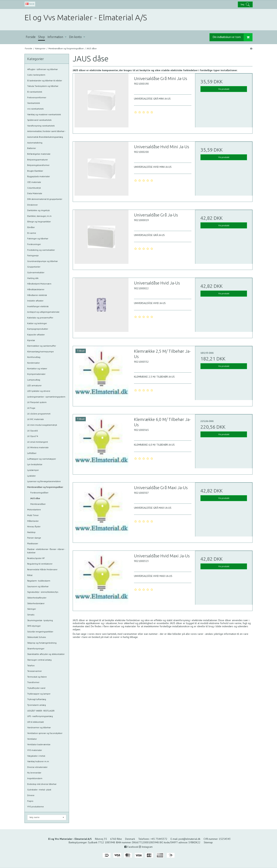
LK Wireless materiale (38, 447)
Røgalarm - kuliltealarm (39, 581)
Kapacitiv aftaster (36, 335)
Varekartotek (34, 103)
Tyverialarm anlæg (37, 705)
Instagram (146, 847)
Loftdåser (32, 453)
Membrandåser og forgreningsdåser (45, 487)
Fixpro (30, 801)
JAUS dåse (35, 498)
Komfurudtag (34, 357)
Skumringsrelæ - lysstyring (40, 620)
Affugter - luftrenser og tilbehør (43, 69)
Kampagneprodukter (38, 329)
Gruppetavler (34, 267)
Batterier (32, 148)
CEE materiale (34, 182)
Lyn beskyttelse (35, 464)
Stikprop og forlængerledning (42, 643)
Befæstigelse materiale (39, 154)
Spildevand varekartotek (39, 120)
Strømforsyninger (36, 649)
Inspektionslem (35, 778)
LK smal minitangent (38, 442)
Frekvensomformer (37, 97)
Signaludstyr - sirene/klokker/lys (43, 592)
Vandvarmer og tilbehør (39, 727)
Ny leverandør (34, 773)
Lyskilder (31, 476)
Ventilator (32, 739)
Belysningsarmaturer (38, 160)
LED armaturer (34, 385)
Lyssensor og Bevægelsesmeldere (44, 481)
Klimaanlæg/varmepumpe (40, 351)
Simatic (31, 615)
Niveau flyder (34, 526)
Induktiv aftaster (35, 301)
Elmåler (31, 227)
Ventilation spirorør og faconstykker (45, 733)
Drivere (31, 795)
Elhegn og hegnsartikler (39, 222)
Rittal (30, 575)
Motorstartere (34, 509)
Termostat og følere (37, 677)
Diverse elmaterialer (37, 767)
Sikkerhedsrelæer (36, 603)
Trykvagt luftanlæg (37, 699)
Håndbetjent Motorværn (39, 284)
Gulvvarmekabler (36, 272)
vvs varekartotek (35, 109)
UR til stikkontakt (36, 722)
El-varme (32, 233)
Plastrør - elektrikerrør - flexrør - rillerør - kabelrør (46, 551)
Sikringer (32, 609)
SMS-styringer (34, 626)
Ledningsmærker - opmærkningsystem (46, 397)
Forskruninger (34, 244)
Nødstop (31, 532)
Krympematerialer (36, 374)
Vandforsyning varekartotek (41, 126)
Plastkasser (33, 543)
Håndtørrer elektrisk (37, 295)
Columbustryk (34, 188)
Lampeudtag (34, 380)
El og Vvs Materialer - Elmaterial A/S (86, 17)
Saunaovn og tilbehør (38, 586)
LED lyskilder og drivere (39, 391)
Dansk (30, 4)
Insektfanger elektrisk (38, 306)
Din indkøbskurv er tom (232, 37)
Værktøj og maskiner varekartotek (44, 114)
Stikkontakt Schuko (37, 637)
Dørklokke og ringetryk (38, 210)
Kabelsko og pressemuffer (40, 318)
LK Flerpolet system (37, 402)
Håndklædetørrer (36, 289)
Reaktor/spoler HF (36, 558)
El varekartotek (35, 92)
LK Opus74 (33, 436)
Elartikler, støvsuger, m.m (39, 216)
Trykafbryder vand (36, 688)
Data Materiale (35, 193)
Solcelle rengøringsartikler (40, 632)
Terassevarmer (35, 671)
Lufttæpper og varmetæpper (42, 459)
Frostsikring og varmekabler (41, 250)
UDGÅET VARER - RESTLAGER (41, 711)
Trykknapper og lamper (39, 694)
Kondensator (33, 363)
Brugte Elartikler (35, 171)
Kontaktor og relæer (37, 368)
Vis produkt (224, 89)
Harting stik (33, 278)
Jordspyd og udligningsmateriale (43, 312)
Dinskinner (32, 205)
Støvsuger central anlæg (39, 660)
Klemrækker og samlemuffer (42, 346)
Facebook (131, 847)
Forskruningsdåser (39, 493)
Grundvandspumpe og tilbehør (43, 261)
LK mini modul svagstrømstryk (42, 425)
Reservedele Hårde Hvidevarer (42, 569)
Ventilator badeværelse (39, 744)
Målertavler (33, 521)
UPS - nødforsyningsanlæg (40, 716)
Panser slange (34, 538)
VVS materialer (35, 750)
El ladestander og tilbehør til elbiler (45, 80)
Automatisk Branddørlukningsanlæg (45, 137)
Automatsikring (35, 143)
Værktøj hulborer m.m (38, 761)
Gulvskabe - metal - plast (39, 790)
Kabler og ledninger (37, 323)
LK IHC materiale (36, 419)
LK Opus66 (33, 431)
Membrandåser (38, 504)
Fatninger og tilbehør (38, 238)
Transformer (33, 682)
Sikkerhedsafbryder (37, 598)
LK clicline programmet (39, 414)
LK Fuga (31, 408)
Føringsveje (33, 255)
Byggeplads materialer (39, 176)
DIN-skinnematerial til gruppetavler (45, 199)
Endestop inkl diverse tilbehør (42, 784)
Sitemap (208, 842)
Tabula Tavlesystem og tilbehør (43, 86)
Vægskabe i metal (36, 756)
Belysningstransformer (38, 165)
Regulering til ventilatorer (40, 564)
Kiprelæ (31, 340)
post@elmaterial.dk (189, 839)
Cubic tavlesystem (36, 75)
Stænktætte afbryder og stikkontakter (46, 654)
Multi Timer (33, 515)
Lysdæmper (33, 470)
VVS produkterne (36, 807)
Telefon (31, 665)
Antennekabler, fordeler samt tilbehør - (46, 131)
